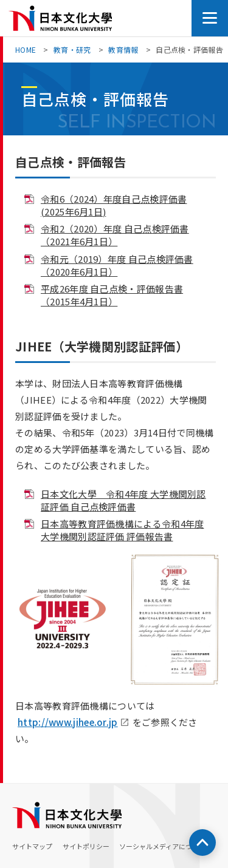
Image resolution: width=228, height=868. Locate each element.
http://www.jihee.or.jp (68, 722)
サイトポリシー (86, 846)
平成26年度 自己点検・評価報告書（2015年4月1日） (112, 295)
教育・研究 (72, 49)
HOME (26, 49)
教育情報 (123, 49)
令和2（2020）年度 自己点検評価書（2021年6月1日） (115, 235)
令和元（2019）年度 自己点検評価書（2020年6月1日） (117, 265)
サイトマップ (32, 846)
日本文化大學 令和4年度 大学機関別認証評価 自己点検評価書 (123, 500)
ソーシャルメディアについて (162, 846)
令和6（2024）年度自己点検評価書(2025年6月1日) (114, 205)
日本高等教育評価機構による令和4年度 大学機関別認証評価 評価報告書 (122, 530)
